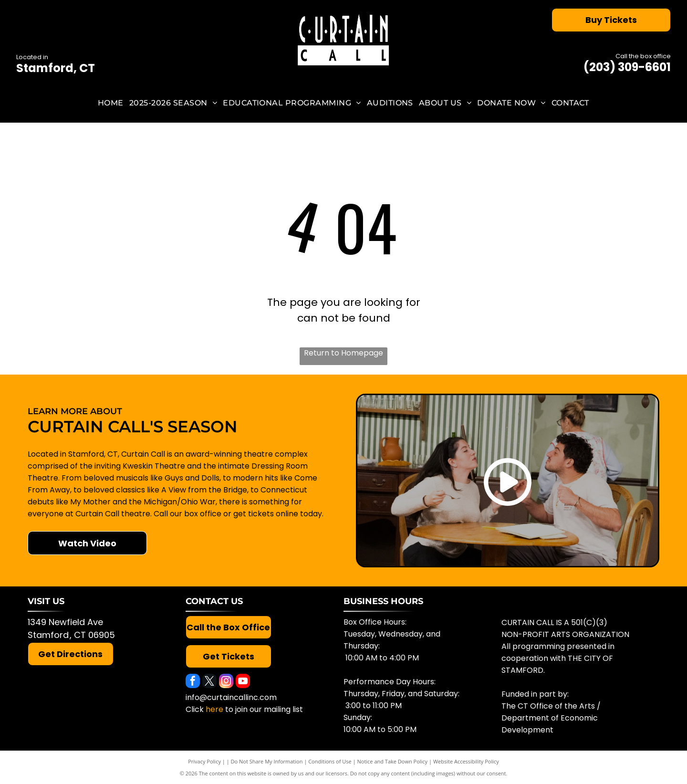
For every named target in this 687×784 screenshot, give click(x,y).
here (214, 709)
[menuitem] (111, 103)
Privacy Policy (204, 761)
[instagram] (226, 682)
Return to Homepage (343, 353)
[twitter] (209, 682)
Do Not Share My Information (267, 761)
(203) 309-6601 (627, 67)
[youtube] (243, 682)
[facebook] (193, 682)
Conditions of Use (330, 761)
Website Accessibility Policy (466, 761)
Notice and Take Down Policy (393, 761)
